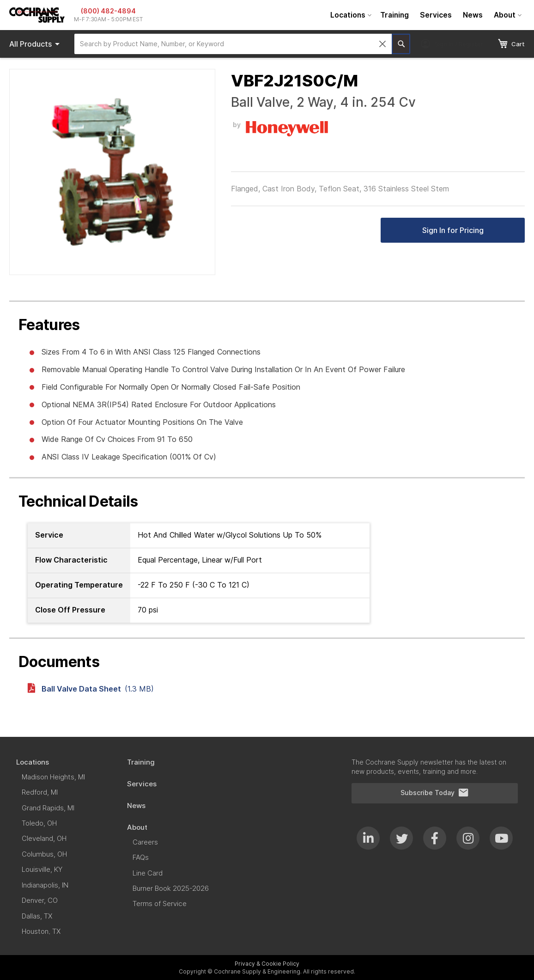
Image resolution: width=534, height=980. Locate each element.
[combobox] (233, 44)
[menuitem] (350, 15)
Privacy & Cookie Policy (267, 964)
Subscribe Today (435, 793)
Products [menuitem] (36, 44)
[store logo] (37, 15)
